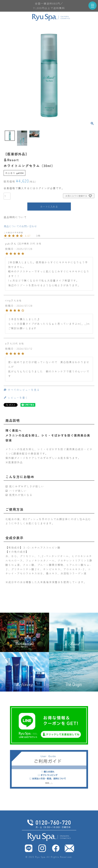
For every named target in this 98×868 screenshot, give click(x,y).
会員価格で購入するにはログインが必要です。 (34, 188)
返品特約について (15, 217)
